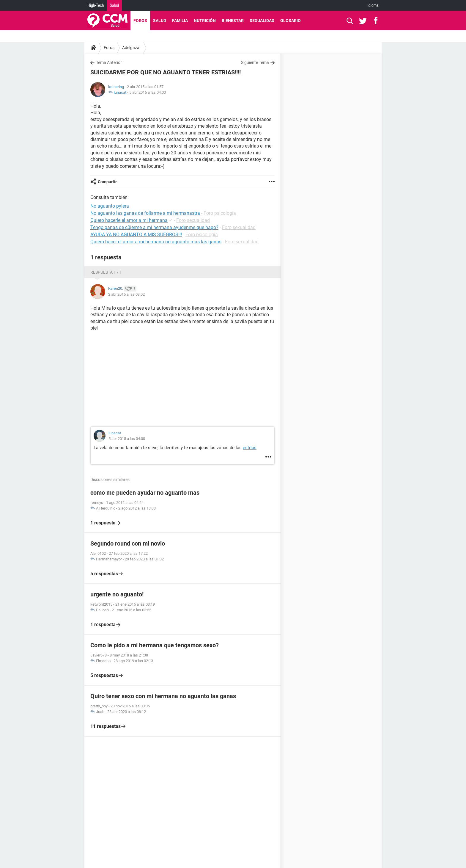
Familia (180, 21)
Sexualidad (262, 21)
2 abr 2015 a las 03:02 (126, 294)
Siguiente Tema (255, 62)
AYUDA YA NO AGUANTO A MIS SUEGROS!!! (136, 235)
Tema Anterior (109, 62)
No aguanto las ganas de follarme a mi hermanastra (145, 213)
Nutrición (205, 21)
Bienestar (233, 21)
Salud (114, 5)
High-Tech (96, 5)
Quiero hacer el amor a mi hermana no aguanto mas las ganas (156, 242)
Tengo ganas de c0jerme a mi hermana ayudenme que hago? (154, 227)
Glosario (291, 21)
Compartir (107, 182)
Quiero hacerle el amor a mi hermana (129, 220)
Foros (140, 21)
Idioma (373, 5)
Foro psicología (220, 213)
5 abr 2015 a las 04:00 (148, 92)
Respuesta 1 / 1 (106, 272)
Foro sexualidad (193, 220)
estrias (250, 448)
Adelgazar (132, 48)
